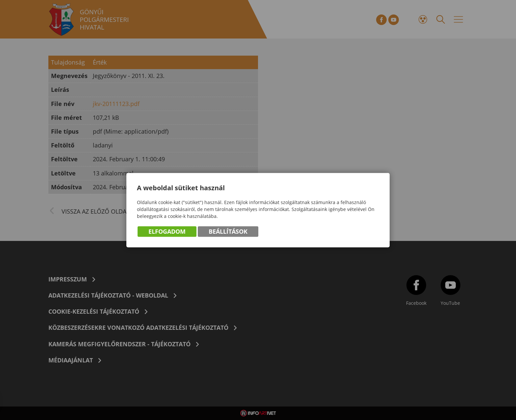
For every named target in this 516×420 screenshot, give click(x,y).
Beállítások (228, 232)
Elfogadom (167, 232)
